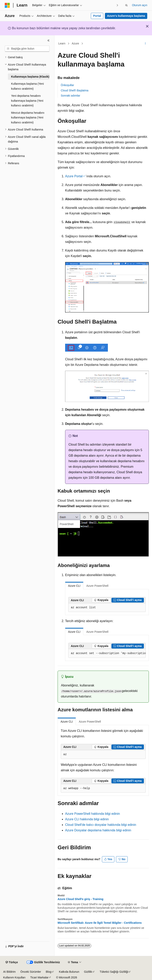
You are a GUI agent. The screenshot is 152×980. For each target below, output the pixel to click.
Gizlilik (88, 972)
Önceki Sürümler (31, 972)
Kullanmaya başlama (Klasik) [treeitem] (30, 77)
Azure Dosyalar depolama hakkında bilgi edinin (98, 830)
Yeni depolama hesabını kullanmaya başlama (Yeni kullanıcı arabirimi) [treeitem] (27, 101)
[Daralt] (48, 40)
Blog (48, 972)
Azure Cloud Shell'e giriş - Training (80, 899)
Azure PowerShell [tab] (97, 586)
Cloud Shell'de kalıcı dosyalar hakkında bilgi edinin (101, 825)
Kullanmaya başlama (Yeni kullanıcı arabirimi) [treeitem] (27, 86)
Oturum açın (140, 5)
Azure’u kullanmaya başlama (126, 16)
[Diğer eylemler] (145, 44)
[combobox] (27, 49)
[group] (107, 653)
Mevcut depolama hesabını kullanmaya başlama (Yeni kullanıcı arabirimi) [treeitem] (28, 118)
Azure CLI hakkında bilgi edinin (87, 819)
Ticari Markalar (39, 977)
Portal (97, 16)
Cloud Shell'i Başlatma (75, 90)
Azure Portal (74, 176)
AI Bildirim (9, 972)
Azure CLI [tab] (74, 586)
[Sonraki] (117, 5)
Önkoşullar (67, 85)
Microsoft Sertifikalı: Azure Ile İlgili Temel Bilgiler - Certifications (100, 923)
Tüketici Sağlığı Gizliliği (114, 972)
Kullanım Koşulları (14, 977)
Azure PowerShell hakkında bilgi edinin (93, 814)
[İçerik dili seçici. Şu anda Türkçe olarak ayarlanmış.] (12, 962)
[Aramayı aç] (126, 5)
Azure (76, 43)
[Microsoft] (7, 5)
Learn (62, 43)
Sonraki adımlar (70, 96)
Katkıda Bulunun (69, 972)
